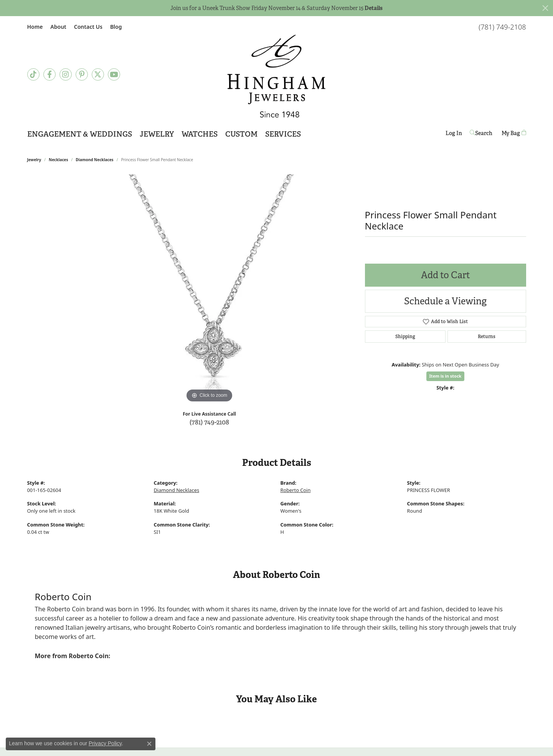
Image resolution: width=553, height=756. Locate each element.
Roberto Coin (296, 490)
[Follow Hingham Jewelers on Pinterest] (82, 74)
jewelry (34, 160)
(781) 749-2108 (209, 422)
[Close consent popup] (149, 744)
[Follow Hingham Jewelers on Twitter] (98, 74)
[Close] (545, 8)
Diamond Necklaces (94, 160)
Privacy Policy (105, 743)
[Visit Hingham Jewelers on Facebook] (50, 74)
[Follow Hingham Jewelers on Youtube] (114, 74)
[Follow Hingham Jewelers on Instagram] (66, 74)
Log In (454, 135)
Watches (200, 134)
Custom (241, 134)
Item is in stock (446, 376)
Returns (487, 337)
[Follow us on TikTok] (33, 74)
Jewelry (157, 134)
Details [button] (374, 8)
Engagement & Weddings (80, 134)
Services (283, 134)
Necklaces (59, 160)
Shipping (405, 337)
